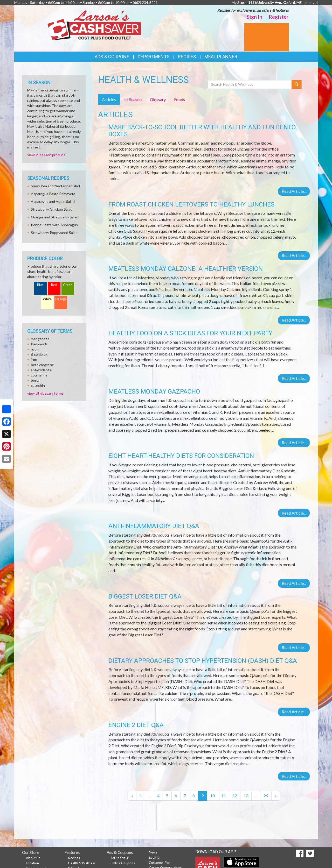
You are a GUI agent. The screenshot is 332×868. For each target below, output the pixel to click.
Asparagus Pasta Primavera (53, 194)
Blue (40, 285)
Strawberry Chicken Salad (52, 209)
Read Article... (294, 191)
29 (266, 796)
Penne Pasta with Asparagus (54, 225)
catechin (38, 385)
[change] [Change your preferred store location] (311, 2)
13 (246, 796)
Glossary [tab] (158, 99)
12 (235, 796)
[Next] (276, 796)
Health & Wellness (82, 863)
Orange (61, 299)
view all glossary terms (45, 393)
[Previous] (132, 796)
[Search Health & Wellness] (250, 84)
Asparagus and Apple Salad (53, 201)
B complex (39, 354)
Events (154, 857)
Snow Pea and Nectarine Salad (55, 186)
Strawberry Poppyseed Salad (54, 233)
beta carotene (42, 365)
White (47, 299)
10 (212, 796)
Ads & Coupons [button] (112, 57)
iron (34, 360)
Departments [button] (154, 57)
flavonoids (39, 344)
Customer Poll (160, 863)
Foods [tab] (179, 99)
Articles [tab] (109, 99)
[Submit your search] (297, 84)
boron (36, 380)
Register (279, 17)
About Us (33, 858)
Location (32, 863)
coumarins (39, 375)
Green (68, 285)
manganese (40, 339)
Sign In (254, 17)
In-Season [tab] (133, 99)
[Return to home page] (94, 25)
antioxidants (41, 370)
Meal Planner (221, 57)
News (153, 852)
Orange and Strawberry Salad (55, 217)
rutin (35, 349)
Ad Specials (119, 858)
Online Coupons (123, 863)
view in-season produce (46, 155)
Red (54, 285)
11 (224, 796)
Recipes (187, 57)
